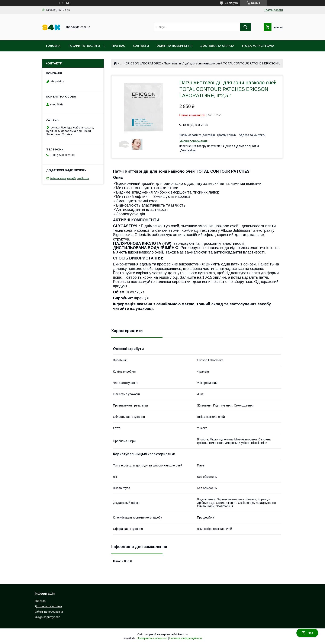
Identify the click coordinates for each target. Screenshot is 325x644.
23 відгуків (231, 3)
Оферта (40, 601)
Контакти (141, 46)
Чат (307, 633)
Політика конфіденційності (186, 638)
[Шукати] (245, 27)
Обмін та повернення (175, 46)
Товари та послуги (84, 46)
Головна (53, 46)
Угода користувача (258, 46)
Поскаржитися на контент (152, 638)
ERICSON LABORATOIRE (143, 63)
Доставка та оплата (217, 46)
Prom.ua (183, 634)
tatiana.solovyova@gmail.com (70, 178)
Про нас (118, 46)
